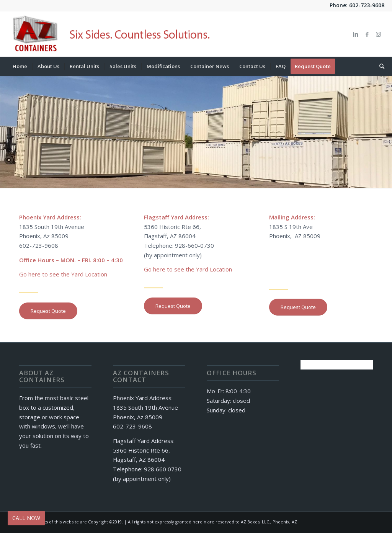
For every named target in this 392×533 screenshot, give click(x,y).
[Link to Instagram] (379, 34)
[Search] (379, 66)
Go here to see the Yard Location (63, 274)
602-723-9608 (367, 5)
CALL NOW (26, 518)
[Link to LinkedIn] (356, 34)
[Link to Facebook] (367, 34)
